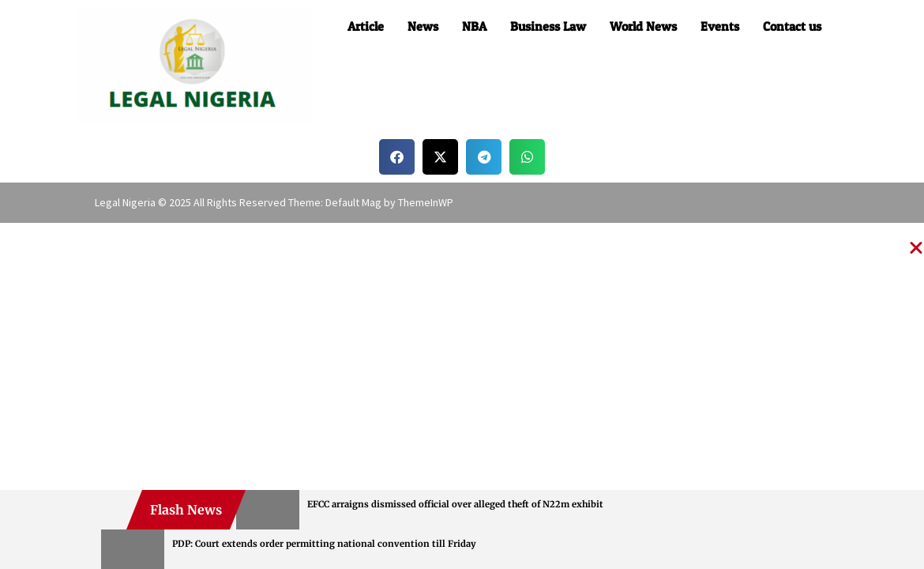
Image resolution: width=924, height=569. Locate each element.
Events (720, 26)
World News (643, 26)
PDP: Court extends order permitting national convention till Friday (324, 544)
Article (366, 26)
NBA (474, 26)
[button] (397, 157)
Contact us (792, 26)
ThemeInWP (426, 202)
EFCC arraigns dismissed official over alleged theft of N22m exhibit (455, 504)
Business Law (548, 26)
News (423, 26)
